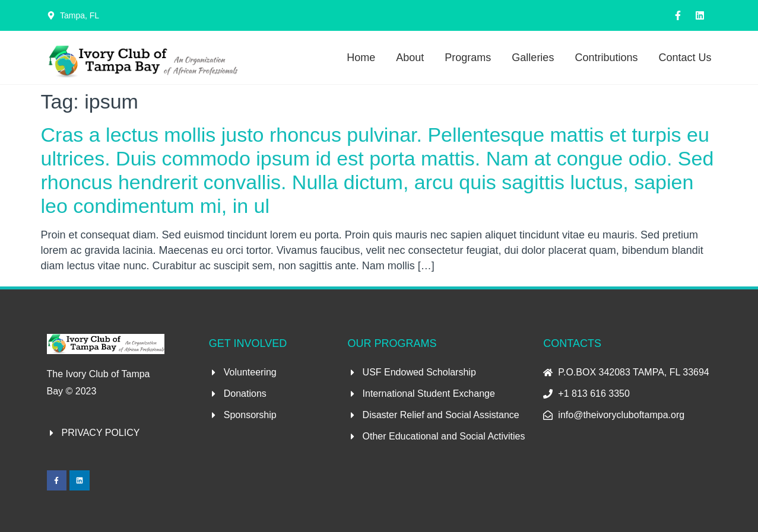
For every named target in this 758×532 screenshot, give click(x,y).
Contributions (606, 58)
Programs (468, 58)
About (410, 58)
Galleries (533, 58)
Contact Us (685, 58)
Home (361, 58)
